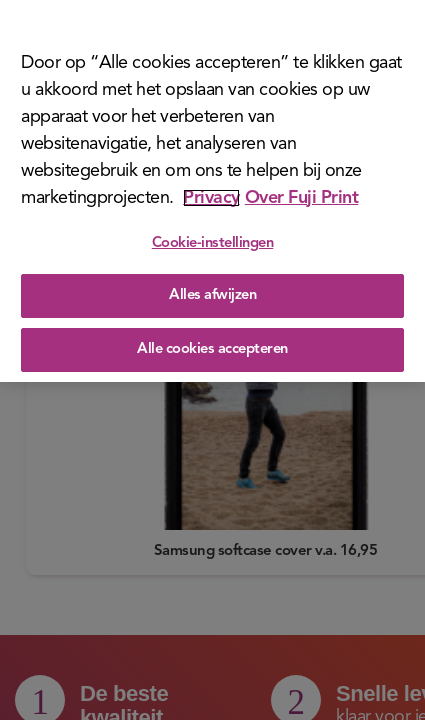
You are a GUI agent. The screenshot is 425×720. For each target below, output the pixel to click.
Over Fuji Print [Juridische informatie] (302, 190)
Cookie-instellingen (213, 236)
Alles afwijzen (212, 288)
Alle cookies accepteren (212, 342)
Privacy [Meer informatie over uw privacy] (211, 190)
